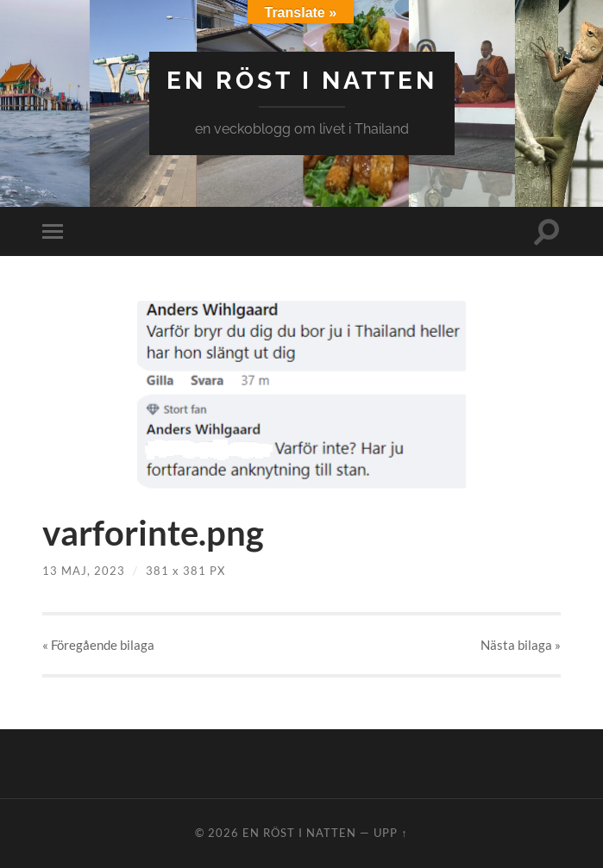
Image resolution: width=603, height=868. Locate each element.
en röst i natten (302, 81)
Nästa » (521, 645)
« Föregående (98, 645)
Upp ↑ (390, 833)
